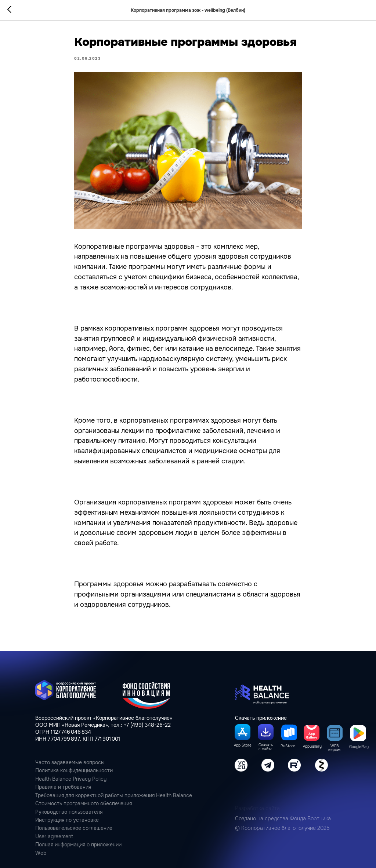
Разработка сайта (257, 808)
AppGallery (312, 747)
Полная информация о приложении (78, 845)
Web (41, 853)
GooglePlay (359, 747)
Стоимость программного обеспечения (84, 804)
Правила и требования (63, 787)
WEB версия (335, 748)
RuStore (288, 746)
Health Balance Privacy (63, 779)
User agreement (54, 837)
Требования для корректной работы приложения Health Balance (114, 796)
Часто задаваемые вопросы (70, 763)
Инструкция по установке (67, 820)
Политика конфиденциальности (74, 771)
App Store (243, 745)
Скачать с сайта (266, 747)
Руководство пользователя (69, 812)
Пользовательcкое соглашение (74, 828)
